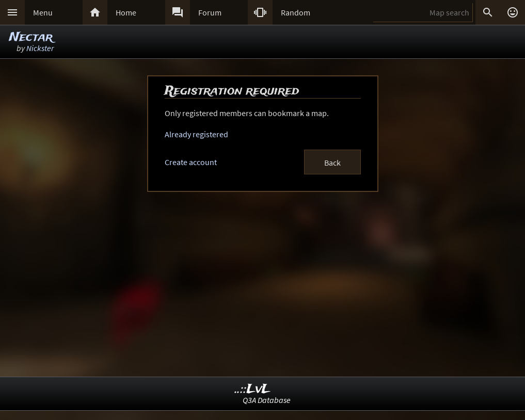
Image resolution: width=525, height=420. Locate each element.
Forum (210, 12)
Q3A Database (267, 400)
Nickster (40, 48)
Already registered (196, 134)
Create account (191, 162)
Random (296, 12)
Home (126, 12)
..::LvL (253, 389)
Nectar (31, 37)
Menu (43, 12)
